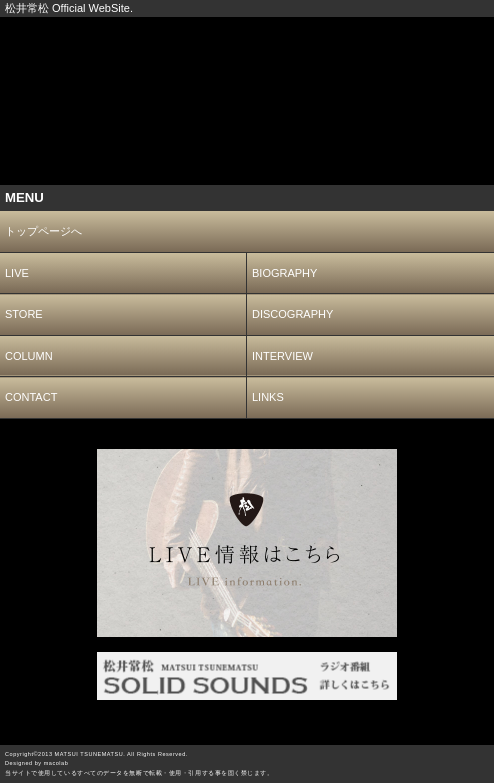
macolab (56, 763)
